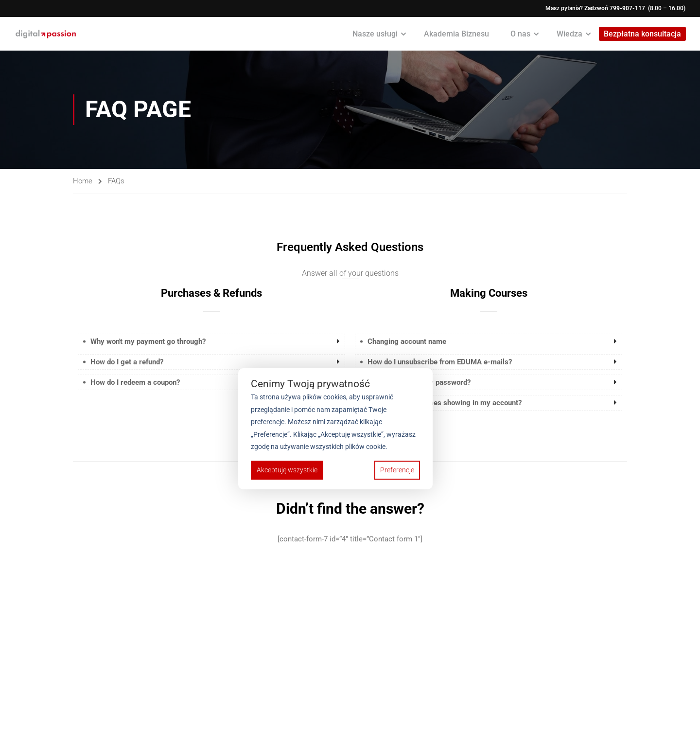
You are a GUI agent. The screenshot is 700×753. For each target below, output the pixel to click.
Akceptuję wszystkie (287, 470)
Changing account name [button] (407, 342)
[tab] (211, 342)
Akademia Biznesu (456, 34)
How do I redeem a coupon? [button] (135, 383)
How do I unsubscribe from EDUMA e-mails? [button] (440, 362)
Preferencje (397, 470)
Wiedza (569, 34)
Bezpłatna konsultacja (642, 34)
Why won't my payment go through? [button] (148, 342)
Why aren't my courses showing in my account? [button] (445, 403)
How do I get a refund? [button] (127, 362)
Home (83, 181)
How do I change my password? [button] (419, 383)
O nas (520, 34)
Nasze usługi (375, 34)
